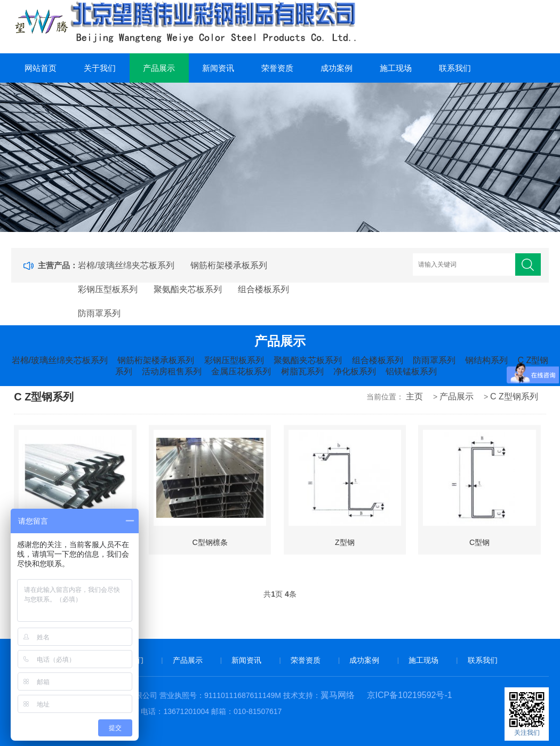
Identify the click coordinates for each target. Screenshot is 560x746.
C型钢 (479, 542)
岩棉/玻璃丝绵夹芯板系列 (126, 265)
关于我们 (100, 68)
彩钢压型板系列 (108, 289)
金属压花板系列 (241, 371)
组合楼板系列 (263, 289)
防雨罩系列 (99, 313)
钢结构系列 (486, 360)
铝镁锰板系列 (411, 371)
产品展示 (159, 68)
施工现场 (396, 68)
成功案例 (337, 68)
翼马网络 (338, 695)
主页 (414, 396)
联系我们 (455, 68)
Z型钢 (345, 542)
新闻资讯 (218, 68)
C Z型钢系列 (514, 396)
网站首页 (41, 68)
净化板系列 (355, 371)
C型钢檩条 (210, 542)
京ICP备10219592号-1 (410, 695)
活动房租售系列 (172, 371)
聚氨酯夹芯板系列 (188, 289)
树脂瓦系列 (302, 371)
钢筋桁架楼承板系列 (229, 265)
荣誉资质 (277, 68)
